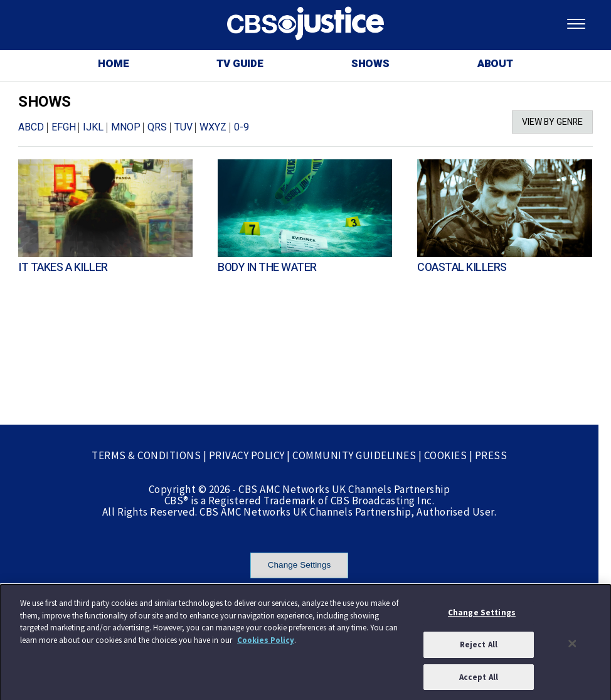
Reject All (479, 646)
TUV (183, 127)
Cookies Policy (266, 642)
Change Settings (300, 565)
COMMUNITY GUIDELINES (354, 455)
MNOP (126, 127)
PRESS (491, 455)
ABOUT (495, 64)
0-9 (242, 127)
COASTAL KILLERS (462, 268)
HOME (113, 64)
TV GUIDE (240, 64)
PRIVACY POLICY (247, 455)
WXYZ (213, 127)
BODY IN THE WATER (267, 268)
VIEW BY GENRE (552, 122)
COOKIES (446, 455)
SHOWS (370, 64)
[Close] (573, 645)
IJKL (93, 127)
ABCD (31, 127)
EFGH (64, 127)
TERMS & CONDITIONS (146, 455)
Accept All (479, 679)
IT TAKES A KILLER (63, 268)
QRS (157, 127)
